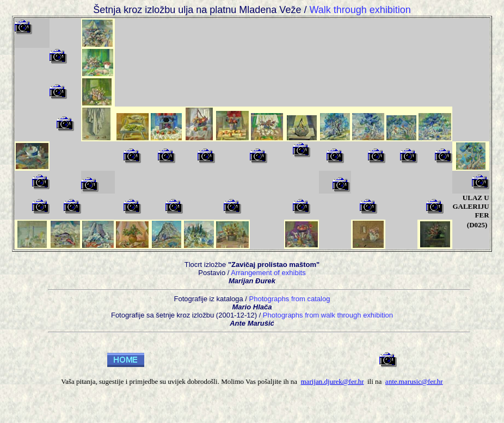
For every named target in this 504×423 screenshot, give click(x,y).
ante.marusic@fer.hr (414, 381)
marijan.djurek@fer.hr (333, 381)
